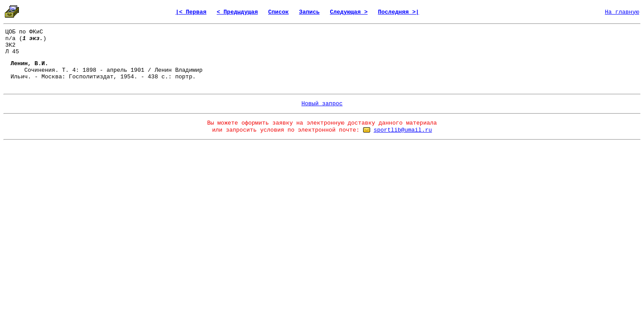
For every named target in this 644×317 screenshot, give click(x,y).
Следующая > (349, 12)
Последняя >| (399, 12)
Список (278, 12)
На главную (622, 12)
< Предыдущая (237, 12)
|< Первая (191, 12)
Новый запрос (322, 104)
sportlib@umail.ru (403, 130)
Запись (309, 12)
